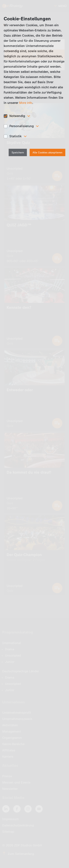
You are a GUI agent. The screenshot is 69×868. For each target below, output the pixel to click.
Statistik (15, 136)
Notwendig (17, 116)
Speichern (18, 153)
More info (26, 103)
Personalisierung (22, 126)
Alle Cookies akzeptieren (47, 153)
